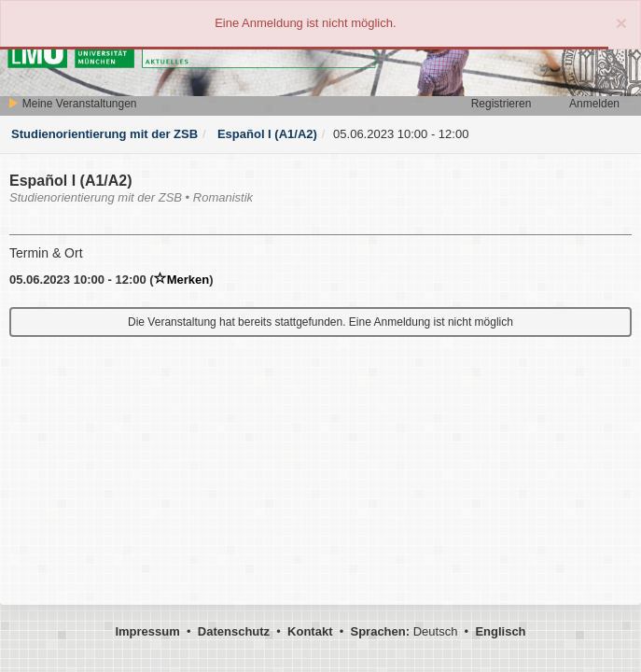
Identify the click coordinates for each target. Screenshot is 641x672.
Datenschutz (234, 631)
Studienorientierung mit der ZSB (105, 134)
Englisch (500, 631)
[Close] (621, 23)
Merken (182, 280)
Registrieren (502, 104)
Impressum (147, 631)
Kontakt (310, 631)
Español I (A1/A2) (265, 134)
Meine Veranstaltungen (72, 104)
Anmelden (594, 104)
